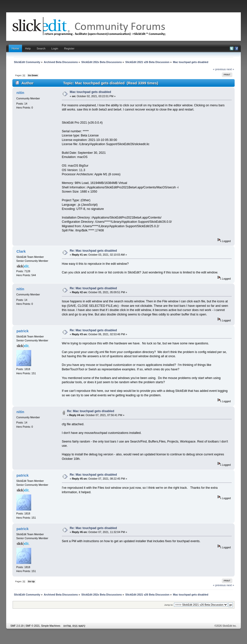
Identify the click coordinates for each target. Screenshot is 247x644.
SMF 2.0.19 (17, 626)
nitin (20, 93)
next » (230, 69)
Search (41, 48)
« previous (219, 69)
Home (15, 48)
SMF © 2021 (33, 626)
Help (28, 48)
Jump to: (169, 605)
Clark (21, 251)
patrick (22, 331)
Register (69, 48)
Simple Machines (51, 626)
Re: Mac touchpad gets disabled (93, 251)
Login (55, 48)
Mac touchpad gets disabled (90, 92)
